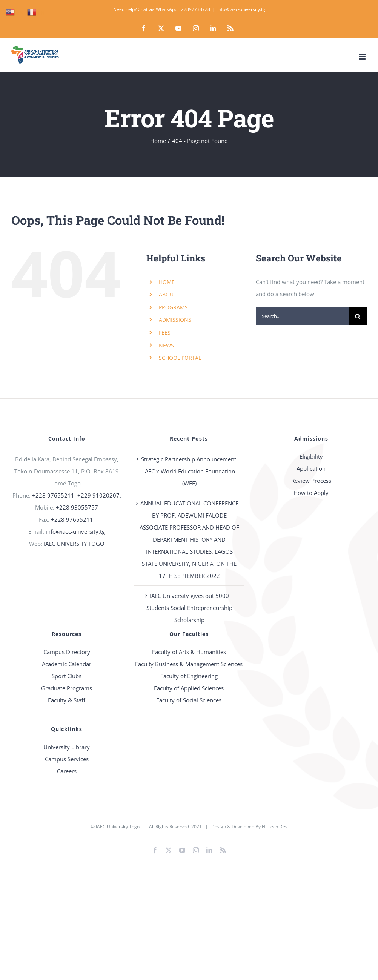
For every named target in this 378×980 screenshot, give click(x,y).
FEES (165, 333)
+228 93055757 (77, 507)
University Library (67, 747)
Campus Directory (67, 652)
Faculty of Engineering (189, 676)
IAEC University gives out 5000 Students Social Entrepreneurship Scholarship (189, 608)
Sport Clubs (67, 676)
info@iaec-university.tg (241, 9)
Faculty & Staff (67, 700)
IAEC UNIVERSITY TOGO (74, 544)
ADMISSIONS (175, 320)
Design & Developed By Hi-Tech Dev (249, 827)
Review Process (311, 481)
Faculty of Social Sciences (189, 700)
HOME (167, 282)
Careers (67, 771)
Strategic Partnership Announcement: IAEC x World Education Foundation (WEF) (189, 471)
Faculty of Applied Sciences (189, 688)
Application (311, 468)
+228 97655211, (73, 519)
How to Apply (311, 493)
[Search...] (302, 316)
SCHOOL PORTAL (180, 358)
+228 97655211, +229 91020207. (77, 495)
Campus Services (67, 759)
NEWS (166, 345)
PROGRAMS (173, 307)
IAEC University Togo (118, 827)
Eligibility (311, 456)
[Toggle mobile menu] (363, 57)
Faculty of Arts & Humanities (189, 652)
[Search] (358, 316)
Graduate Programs (67, 688)
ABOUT (168, 294)
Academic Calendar (67, 664)
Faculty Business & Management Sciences (189, 664)
